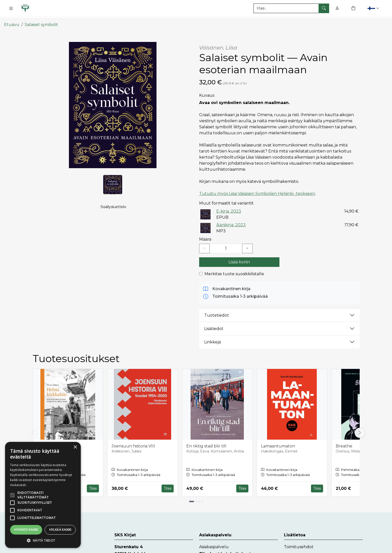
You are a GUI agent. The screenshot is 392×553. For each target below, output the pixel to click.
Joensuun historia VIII (133, 443)
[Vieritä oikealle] (360, 429)
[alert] (43, 495)
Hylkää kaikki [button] (60, 530)
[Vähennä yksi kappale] (204, 245)
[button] (374, 8)
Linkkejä (213, 338)
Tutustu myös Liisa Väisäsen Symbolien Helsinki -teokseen (257, 190)
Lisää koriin (239, 258)
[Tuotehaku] (291, 8)
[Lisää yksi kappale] (247, 245)
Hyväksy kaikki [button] (26, 530)
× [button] (75, 447)
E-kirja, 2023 (229, 207)
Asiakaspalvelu (214, 543)
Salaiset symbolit (41, 21)
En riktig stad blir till (206, 443)
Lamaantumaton (278, 443)
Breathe (344, 443)
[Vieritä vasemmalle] (33, 429)
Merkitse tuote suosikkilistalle (234, 270)
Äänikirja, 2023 (231, 221)
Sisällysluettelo (113, 204)
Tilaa (93, 485)
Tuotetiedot (217, 311)
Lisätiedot (214, 325)
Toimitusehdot (299, 543)
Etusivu (12, 21)
